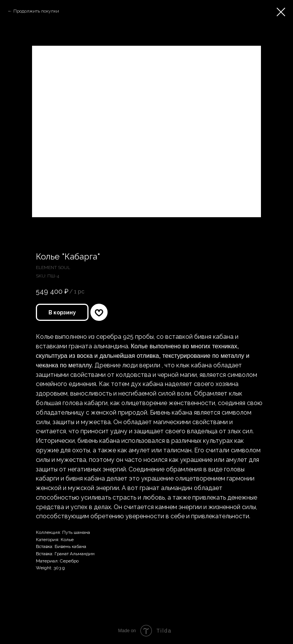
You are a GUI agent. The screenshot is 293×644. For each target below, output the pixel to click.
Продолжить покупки (36, 11)
